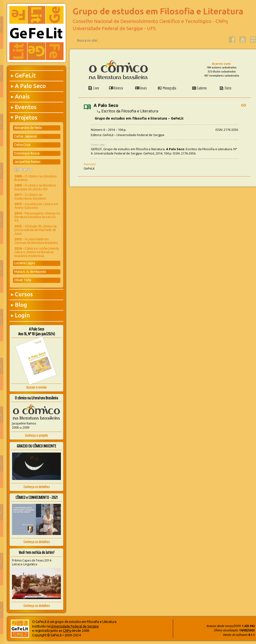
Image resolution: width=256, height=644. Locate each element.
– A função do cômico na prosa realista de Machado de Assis (35, 230)
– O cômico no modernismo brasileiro (30, 196)
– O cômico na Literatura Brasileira (35, 178)
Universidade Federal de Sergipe (75, 626)
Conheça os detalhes (37, 487)
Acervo (26, 169)
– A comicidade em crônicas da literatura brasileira (36, 241)
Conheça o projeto (36, 435)
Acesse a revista (36, 387)
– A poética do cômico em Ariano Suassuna (36, 206)
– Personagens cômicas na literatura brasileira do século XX (37, 217)
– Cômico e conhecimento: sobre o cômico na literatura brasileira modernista (37, 252)
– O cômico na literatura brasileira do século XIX (35, 187)
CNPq (67, 631)
